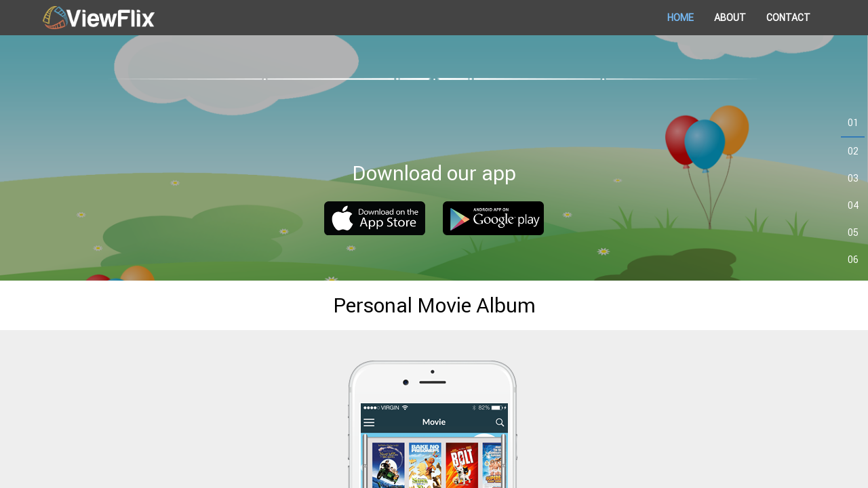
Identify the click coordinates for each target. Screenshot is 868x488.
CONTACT (788, 18)
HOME (680, 18)
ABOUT (730, 18)
